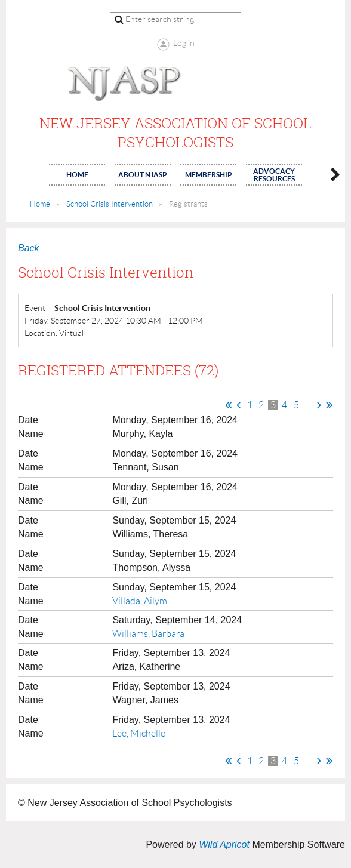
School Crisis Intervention (110, 204)
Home (40, 204)
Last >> (329, 405)
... (308, 405)
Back (29, 248)
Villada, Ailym (140, 601)
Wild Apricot (224, 844)
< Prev (238, 405)
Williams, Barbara (148, 634)
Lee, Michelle (139, 733)
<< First (228, 405)
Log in (184, 43)
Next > (319, 405)
